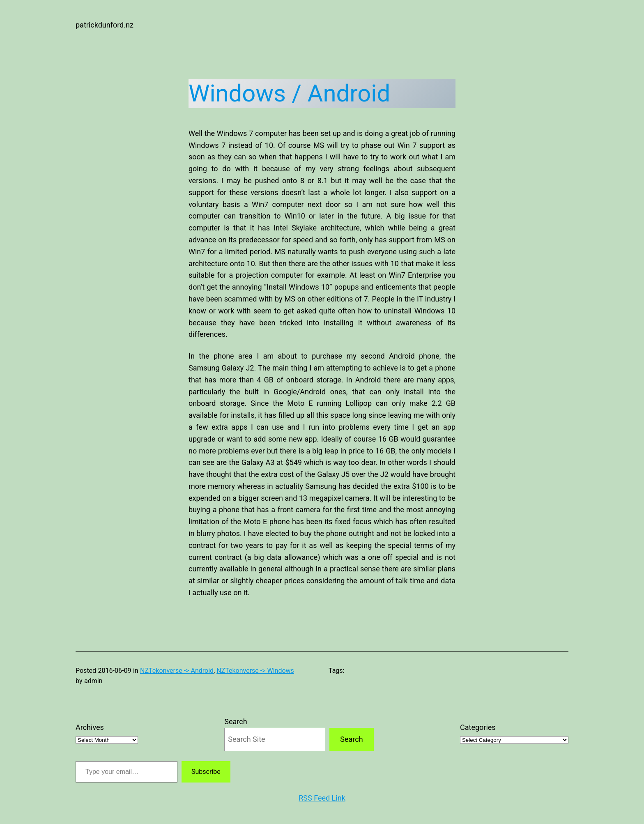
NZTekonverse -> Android (177, 671)
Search (236, 722)
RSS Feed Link (322, 798)
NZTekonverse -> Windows (255, 671)
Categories (478, 727)
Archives (90, 727)
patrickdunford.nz (105, 25)
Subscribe (206, 772)
